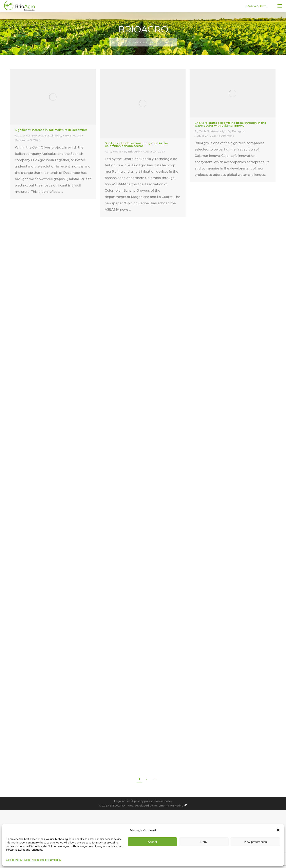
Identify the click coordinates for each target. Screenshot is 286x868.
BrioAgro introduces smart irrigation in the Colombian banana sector (136, 145)
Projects (38, 135)
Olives (27, 135)
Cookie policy (163, 801)
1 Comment (226, 136)
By (73, 135)
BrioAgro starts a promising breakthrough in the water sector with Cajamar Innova (230, 124)
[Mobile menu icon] (280, 6)
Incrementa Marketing (170, 806)
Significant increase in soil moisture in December (51, 130)
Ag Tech (200, 131)
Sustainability (53, 135)
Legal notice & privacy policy (133, 801)
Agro (18, 135)
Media (117, 151)
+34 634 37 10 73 (256, 6)
